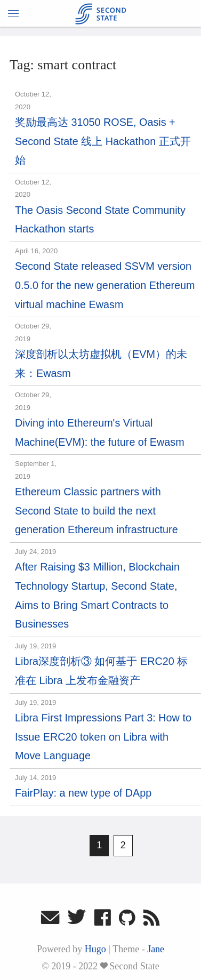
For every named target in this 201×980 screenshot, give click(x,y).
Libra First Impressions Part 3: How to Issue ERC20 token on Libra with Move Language (103, 737)
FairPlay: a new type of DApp (83, 793)
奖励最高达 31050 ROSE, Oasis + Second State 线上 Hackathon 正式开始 (103, 141)
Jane (156, 949)
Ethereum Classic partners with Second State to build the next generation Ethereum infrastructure (97, 511)
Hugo (95, 949)
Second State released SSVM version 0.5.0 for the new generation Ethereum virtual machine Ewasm (105, 285)
